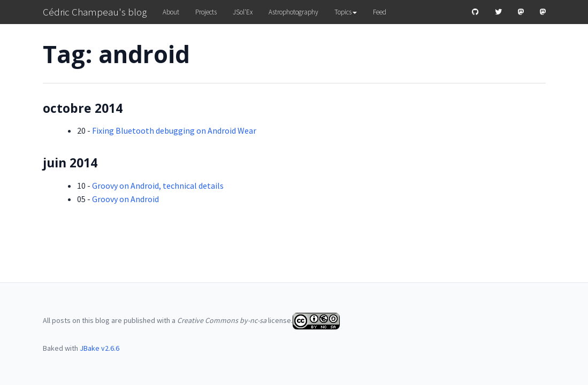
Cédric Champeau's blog (95, 12)
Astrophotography (293, 12)
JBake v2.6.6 (100, 348)
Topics (346, 12)
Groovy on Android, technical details (158, 186)
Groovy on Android (125, 199)
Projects (206, 12)
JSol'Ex (243, 12)
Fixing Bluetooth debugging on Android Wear (174, 130)
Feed (380, 12)
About (171, 12)
